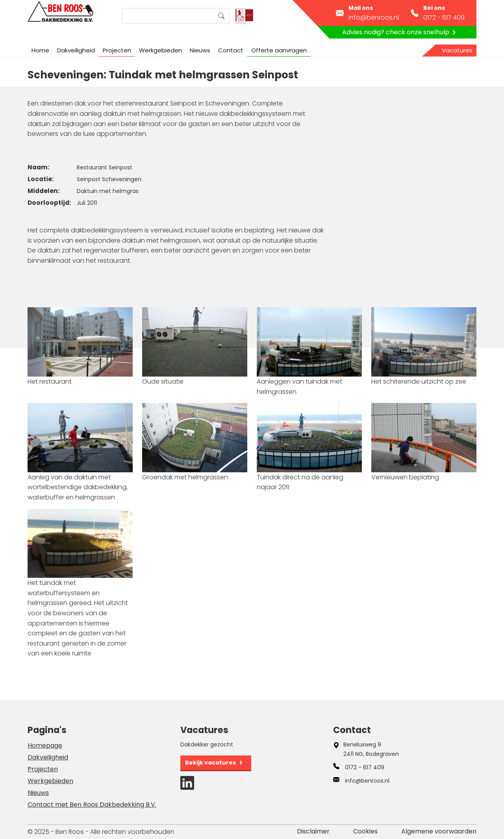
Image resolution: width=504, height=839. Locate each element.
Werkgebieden (160, 50)
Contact (231, 50)
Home (40, 50)
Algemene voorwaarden (439, 831)
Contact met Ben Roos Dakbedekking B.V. (92, 805)
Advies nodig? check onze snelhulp (400, 32)
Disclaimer (313, 831)
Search (221, 16)
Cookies (365, 831)
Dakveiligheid (76, 50)
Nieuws (200, 50)
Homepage (45, 745)
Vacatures (457, 50)
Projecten (117, 50)
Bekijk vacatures (210, 763)
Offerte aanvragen (279, 50)
